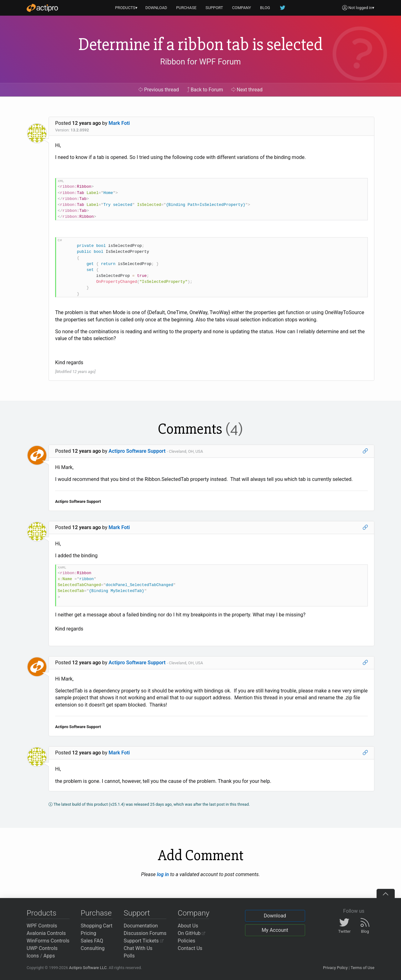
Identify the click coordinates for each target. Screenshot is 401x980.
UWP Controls (42, 948)
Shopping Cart (97, 926)
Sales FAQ (92, 941)
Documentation (141, 926)
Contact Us (190, 948)
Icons (33, 956)
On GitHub (191, 933)
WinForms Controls (48, 941)
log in (163, 874)
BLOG (265, 8)
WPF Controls (42, 926)
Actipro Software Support (137, 451)
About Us (188, 926)
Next (247, 90)
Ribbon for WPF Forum (200, 62)
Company (193, 913)
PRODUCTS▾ (126, 8)
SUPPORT (214, 8)
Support (137, 913)
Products (42, 913)
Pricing (89, 933)
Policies (186, 941)
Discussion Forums (145, 933)
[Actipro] (42, 8)
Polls (129, 956)
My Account (275, 930)
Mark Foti (119, 123)
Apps (49, 956)
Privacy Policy (335, 968)
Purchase (96, 913)
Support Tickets (144, 941)
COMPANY (242, 8)
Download (275, 916)
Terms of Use (362, 968)
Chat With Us (138, 948)
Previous (159, 90)
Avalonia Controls (46, 933)
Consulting (93, 948)
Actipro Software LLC (88, 968)
